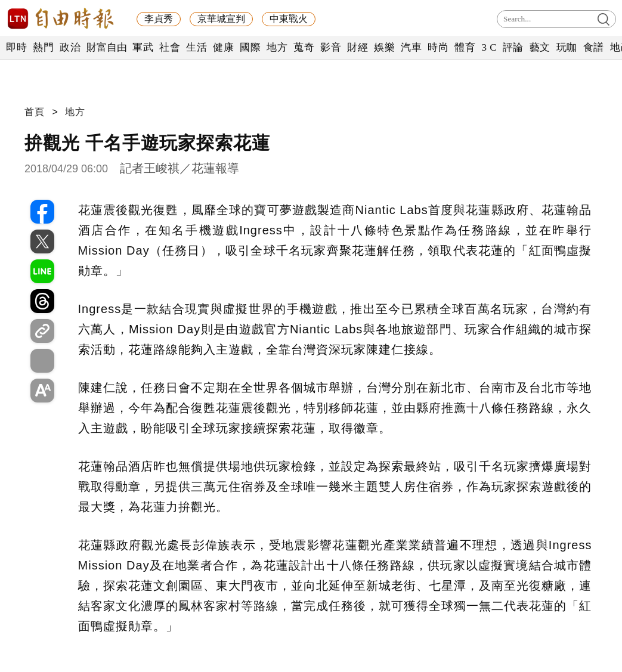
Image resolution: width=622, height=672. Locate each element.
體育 (465, 47)
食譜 (594, 47)
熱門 (43, 47)
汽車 (411, 47)
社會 (170, 47)
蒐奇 (304, 47)
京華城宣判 (221, 19)
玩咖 (567, 47)
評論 (513, 47)
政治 (70, 47)
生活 (196, 47)
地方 (277, 47)
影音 (331, 47)
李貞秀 (159, 19)
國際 (250, 47)
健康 (223, 47)
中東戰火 (289, 19)
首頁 (35, 112)
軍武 (143, 47)
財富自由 (106, 47)
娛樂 (384, 47)
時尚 (438, 47)
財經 (358, 47)
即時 (16, 47)
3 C (489, 47)
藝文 (540, 47)
